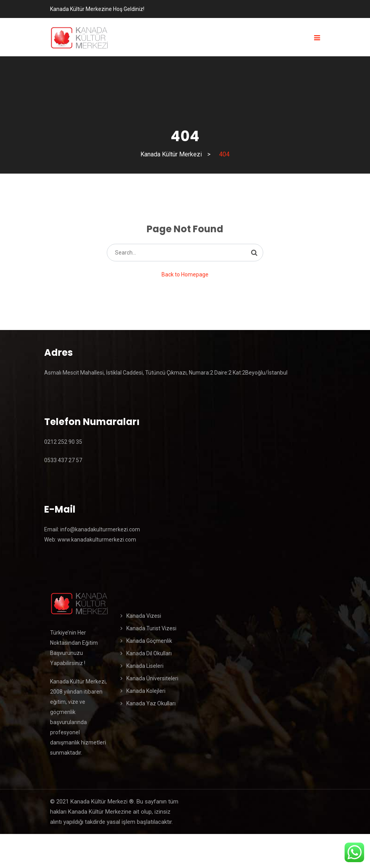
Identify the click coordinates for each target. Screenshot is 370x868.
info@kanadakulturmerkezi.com (100, 529)
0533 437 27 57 (63, 460)
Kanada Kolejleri (146, 691)
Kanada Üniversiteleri (152, 678)
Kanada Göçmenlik (149, 641)
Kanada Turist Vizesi (151, 628)
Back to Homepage (185, 274)
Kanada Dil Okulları (149, 653)
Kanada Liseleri (145, 666)
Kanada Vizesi (144, 616)
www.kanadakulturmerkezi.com (97, 540)
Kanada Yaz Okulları (151, 703)
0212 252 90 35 (63, 442)
